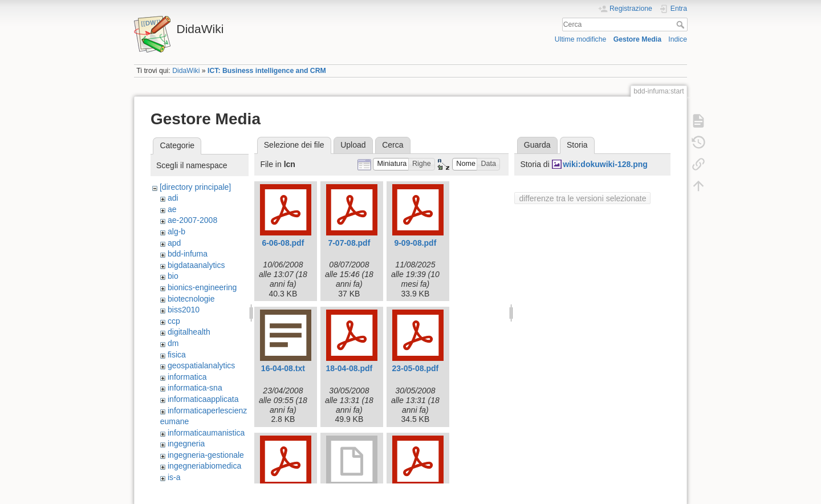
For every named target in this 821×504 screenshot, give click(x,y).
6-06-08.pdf (283, 243)
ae (172, 209)
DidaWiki (186, 71)
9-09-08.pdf (415, 243)
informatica (187, 377)
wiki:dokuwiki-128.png (605, 164)
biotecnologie (191, 299)
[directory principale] (195, 187)
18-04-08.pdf (349, 368)
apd (174, 243)
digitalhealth (189, 332)
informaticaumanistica (206, 433)
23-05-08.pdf (416, 368)
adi (173, 198)
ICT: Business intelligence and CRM (267, 71)
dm (173, 343)
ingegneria (186, 444)
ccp (174, 321)
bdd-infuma (188, 254)
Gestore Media (637, 39)
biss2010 (184, 310)
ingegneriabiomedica (204, 466)
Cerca (682, 25)
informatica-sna (195, 388)
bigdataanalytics (196, 265)
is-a (174, 477)
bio (173, 276)
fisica (177, 355)
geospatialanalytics (201, 365)
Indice (678, 39)
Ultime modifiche (581, 39)
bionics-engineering (202, 287)
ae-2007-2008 (192, 220)
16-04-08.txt (283, 368)
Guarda (537, 145)
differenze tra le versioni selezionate (582, 198)
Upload (353, 145)
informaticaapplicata (203, 399)
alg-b (176, 231)
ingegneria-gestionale (206, 455)
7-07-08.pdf (349, 243)
